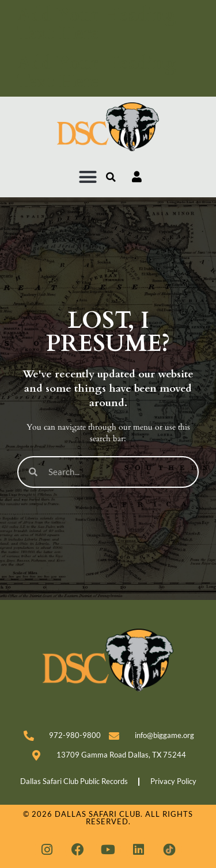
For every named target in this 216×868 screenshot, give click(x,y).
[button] (88, 177)
